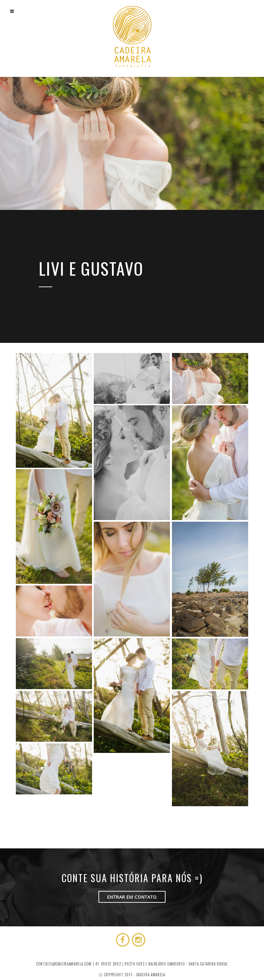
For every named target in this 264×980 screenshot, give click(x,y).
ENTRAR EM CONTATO (132, 897)
